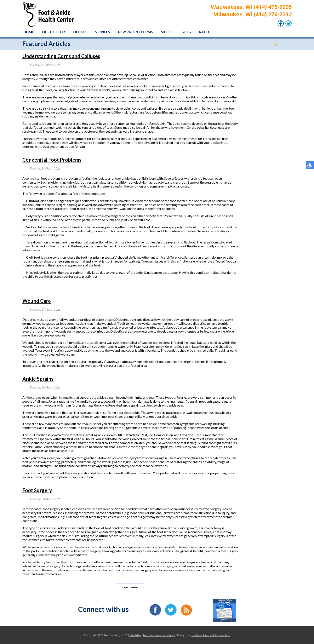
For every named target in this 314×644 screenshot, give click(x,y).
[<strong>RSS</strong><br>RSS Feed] (276, 45)
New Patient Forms (135, 32)
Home (29, 32)
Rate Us (206, 32)
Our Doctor (53, 32)
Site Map (135, 635)
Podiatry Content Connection (211, 635)
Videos (167, 32)
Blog (186, 32)
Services (102, 32)
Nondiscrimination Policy (159, 635)
